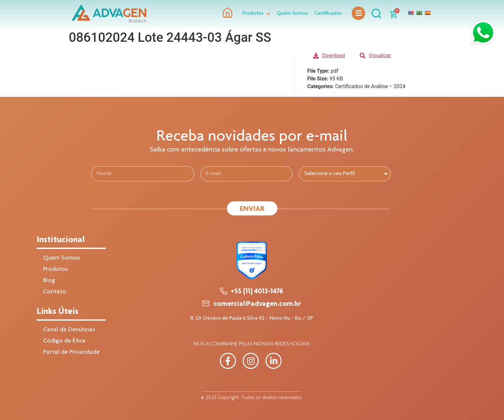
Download (329, 55)
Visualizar (375, 55)
